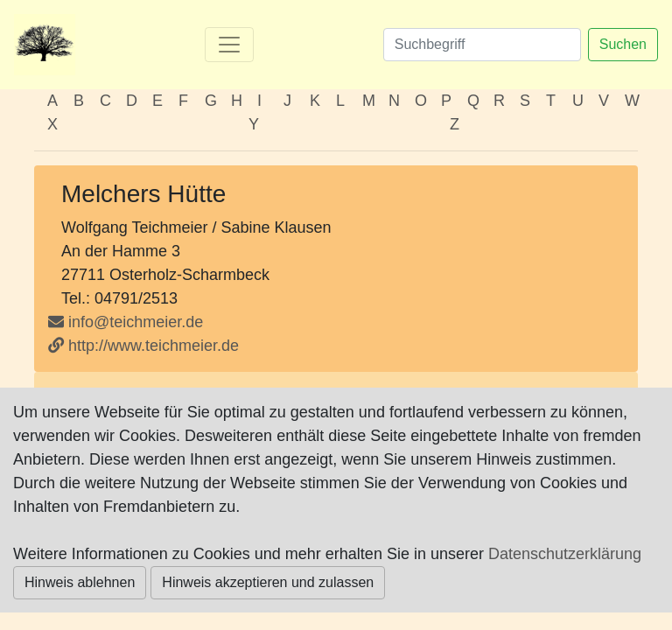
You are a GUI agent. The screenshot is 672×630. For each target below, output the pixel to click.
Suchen (623, 44)
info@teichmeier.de (136, 322)
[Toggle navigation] (229, 45)
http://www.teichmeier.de (143, 346)
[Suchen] (482, 45)
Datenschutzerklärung (565, 554)
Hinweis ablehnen (80, 582)
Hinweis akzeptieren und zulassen (268, 582)
